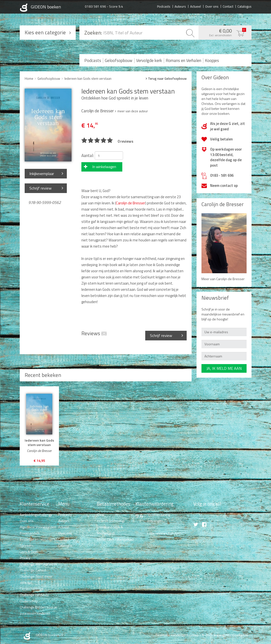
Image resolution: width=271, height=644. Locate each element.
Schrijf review (40, 188)
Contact (228, 6)
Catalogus (244, 6)
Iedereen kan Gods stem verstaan (88, 78)
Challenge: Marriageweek (38, 564)
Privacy (25, 558)
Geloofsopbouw (119, 60)
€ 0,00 (224, 32)
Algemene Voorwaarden (38, 527)
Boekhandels (30, 533)
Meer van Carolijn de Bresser (223, 279)
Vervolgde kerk (149, 60)
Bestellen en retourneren (39, 539)
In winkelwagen (104, 167)
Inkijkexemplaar (42, 174)
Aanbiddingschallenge (36, 515)
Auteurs (180, 6)
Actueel (196, 6)
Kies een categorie (45, 32)
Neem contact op (224, 185)
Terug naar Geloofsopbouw (167, 79)
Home (29, 78)
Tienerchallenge (32, 589)
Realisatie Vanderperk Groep (177, 635)
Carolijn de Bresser (131, 203)
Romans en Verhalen (183, 60)
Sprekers (27, 545)
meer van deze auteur (133, 111)
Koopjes (212, 60)
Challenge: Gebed (33, 570)
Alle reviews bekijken (165, 533)
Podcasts (164, 6)
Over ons (212, 6)
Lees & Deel (29, 552)
